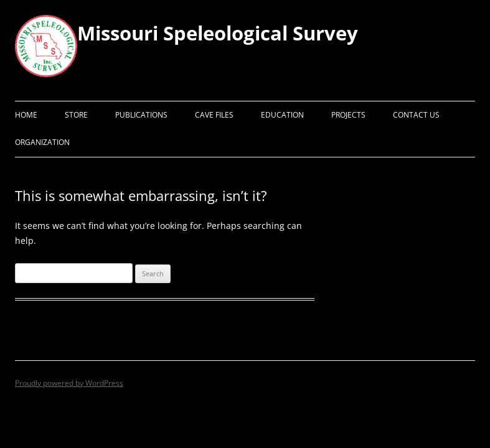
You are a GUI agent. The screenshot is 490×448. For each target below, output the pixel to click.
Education (282, 115)
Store (76, 115)
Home (26, 115)
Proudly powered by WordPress (69, 383)
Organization (42, 142)
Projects (348, 115)
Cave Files (214, 115)
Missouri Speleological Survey (218, 33)
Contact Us (416, 115)
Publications (141, 115)
